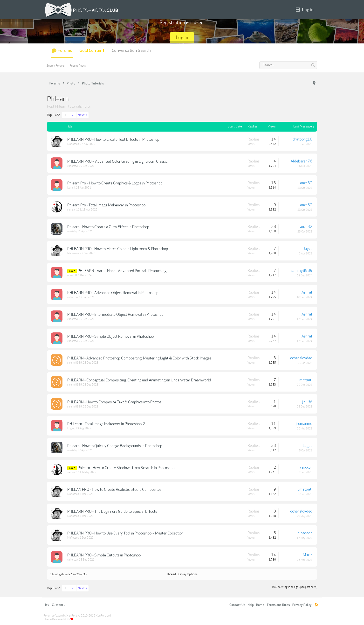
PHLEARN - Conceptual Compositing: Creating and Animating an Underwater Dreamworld (139, 380)
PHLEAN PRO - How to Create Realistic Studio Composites (114, 490)
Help (251, 605)
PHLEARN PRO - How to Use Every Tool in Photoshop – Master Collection (125, 533)
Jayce (308, 249)
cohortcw (73, 166)
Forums (65, 51)
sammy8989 (302, 271)
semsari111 (74, 210)
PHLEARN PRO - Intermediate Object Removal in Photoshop (115, 315)
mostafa (72, 231)
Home (260, 605)
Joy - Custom (55, 605)
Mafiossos (73, 144)
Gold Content (92, 51)
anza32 (306, 183)
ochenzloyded (301, 358)
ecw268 (72, 275)
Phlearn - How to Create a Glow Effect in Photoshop (108, 227)
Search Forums (56, 66)
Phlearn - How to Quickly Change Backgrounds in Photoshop (115, 446)
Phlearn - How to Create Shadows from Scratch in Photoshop (126, 468)
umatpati (305, 380)
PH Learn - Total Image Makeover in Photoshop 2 (106, 424)
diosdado (305, 533)
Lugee (71, 428)
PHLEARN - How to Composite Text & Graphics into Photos (114, 402)
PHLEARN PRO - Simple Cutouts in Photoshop (104, 555)
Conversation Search (131, 51)
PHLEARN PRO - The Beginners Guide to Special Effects (112, 512)
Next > (82, 115)
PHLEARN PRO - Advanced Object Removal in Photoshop (113, 293)
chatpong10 (302, 139)
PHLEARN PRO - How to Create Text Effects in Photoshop (113, 140)
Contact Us (237, 605)
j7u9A (307, 402)
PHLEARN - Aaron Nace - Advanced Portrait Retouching (122, 271)
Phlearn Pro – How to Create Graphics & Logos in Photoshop (115, 183)
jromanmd (304, 424)
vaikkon (306, 467)
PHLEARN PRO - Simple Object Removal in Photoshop (111, 337)
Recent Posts (78, 66)
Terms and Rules (278, 605)
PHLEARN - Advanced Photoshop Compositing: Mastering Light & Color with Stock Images (139, 358)
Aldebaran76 (302, 161)
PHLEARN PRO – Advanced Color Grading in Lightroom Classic (117, 162)
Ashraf (307, 292)
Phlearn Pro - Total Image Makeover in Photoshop (106, 205)
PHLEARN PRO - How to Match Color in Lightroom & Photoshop (118, 249)
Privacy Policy (302, 605)
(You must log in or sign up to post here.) (295, 587)
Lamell (71, 188)
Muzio (308, 555)
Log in (305, 10)
